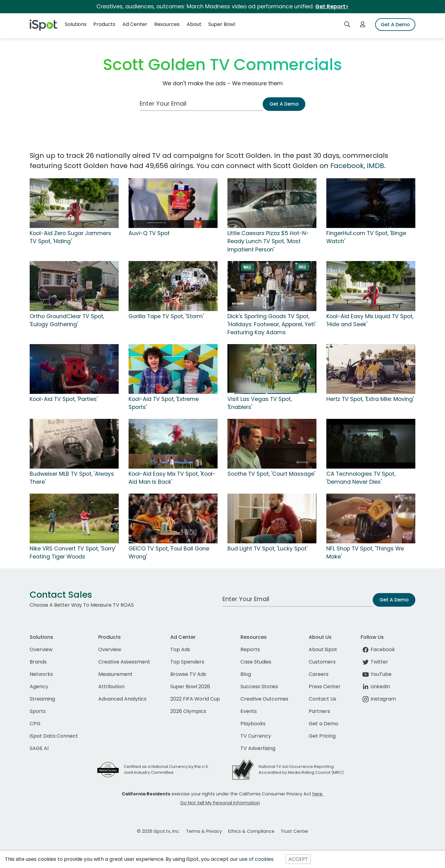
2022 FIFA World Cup (195, 699)
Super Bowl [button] (222, 24)
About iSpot (323, 649)
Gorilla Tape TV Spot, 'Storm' (166, 316)
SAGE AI (39, 748)
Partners (319, 711)
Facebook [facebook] (378, 649)
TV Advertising (258, 748)
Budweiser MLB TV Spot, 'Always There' (72, 478)
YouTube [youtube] (376, 674)
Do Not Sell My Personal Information (220, 803)
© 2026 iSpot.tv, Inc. (158, 831)
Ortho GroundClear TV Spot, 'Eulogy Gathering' (67, 320)
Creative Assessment (124, 662)
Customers (322, 662)
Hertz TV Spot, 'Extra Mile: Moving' (370, 399)
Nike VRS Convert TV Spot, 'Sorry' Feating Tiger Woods (73, 553)
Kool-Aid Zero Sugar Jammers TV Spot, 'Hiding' (70, 237)
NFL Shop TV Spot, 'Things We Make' (365, 553)
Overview (41, 649)
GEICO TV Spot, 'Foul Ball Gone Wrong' (169, 553)
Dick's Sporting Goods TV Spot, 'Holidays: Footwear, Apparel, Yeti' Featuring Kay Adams (271, 324)
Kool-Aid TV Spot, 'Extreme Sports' (164, 403)
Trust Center (295, 831)
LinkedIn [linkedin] (375, 687)
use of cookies (256, 859)
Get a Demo (324, 724)
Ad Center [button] (135, 24)
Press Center (325, 687)
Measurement (115, 674)
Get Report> (332, 6)
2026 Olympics (188, 711)
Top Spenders (187, 662)
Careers (319, 674)
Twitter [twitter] (374, 662)
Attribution (111, 687)
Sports (38, 711)
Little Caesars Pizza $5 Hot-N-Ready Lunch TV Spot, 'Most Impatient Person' (268, 241)
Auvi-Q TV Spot (149, 233)
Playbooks (253, 724)
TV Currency (256, 736)
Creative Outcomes (264, 699)
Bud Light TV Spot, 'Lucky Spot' (267, 549)
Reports (250, 649)
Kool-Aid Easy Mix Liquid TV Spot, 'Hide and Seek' (370, 320)
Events (249, 711)
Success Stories (259, 687)
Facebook (347, 166)
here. (318, 794)
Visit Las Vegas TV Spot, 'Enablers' (260, 403)
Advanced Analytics (122, 699)
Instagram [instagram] (378, 699)
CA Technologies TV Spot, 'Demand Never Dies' (361, 478)
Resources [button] (167, 24)
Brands (38, 662)
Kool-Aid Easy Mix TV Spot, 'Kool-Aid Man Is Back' (172, 478)
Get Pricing (322, 736)
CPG (35, 724)
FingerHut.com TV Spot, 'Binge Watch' (366, 237)
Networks (41, 674)
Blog (246, 674)
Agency (39, 687)
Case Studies (256, 662)
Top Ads (180, 649)
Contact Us (322, 699)
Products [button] (104, 24)
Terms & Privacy (204, 831)
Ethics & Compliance (251, 831)
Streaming (42, 699)
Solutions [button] (76, 24)
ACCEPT (298, 859)
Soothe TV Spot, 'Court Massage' (271, 474)
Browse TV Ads (188, 674)
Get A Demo (395, 25)
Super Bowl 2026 (190, 687)
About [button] (194, 24)
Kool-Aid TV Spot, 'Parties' (64, 399)
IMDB (375, 166)
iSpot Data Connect (54, 736)
